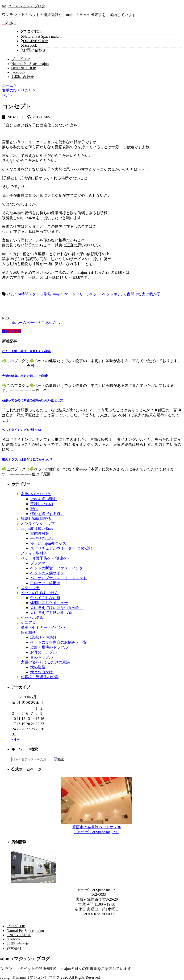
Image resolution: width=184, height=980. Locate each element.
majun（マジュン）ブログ (24, 6)
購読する (12, 331)
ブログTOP (32, 31)
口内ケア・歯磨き (45, 583)
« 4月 (16, 739)
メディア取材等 (34, 553)
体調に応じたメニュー (49, 603)
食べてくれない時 (45, 598)
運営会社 (14, 949)
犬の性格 (38, 667)
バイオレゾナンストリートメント (59, 578)
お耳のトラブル (43, 652)
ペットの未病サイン (47, 573)
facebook (30, 45)
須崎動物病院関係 (36, 519)
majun (58, 294)
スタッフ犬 (30, 588)
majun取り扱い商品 (37, 529)
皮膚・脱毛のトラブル (49, 647)
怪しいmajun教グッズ (48, 543)
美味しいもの (42, 504)
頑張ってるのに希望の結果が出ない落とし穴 (33, 400)
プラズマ (38, 563)
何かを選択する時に (47, 514)
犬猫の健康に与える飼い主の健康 (25, 376)
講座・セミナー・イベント (43, 627)
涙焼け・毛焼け (43, 637)
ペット (95, 294)
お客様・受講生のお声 (40, 677)
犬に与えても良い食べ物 (51, 613)
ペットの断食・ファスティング (57, 568)
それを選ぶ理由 (43, 499)
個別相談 (28, 632)
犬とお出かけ (42, 672)
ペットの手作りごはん (40, 593)
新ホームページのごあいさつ (36, 323)
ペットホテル (113, 294)
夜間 (130, 294)
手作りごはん (42, 538)
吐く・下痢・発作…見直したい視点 (26, 351)
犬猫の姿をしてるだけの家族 (45, 662)
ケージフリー (76, 294)
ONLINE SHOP (35, 41)
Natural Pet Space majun (42, 36)
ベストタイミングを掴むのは (22, 430)
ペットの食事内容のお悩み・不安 (59, 642)
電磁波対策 (40, 533)
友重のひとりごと (36, 494)
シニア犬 (28, 623)
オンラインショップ (38, 524)
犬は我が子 (151, 294)
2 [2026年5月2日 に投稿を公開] (41, 708)
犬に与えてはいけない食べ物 (57, 608)
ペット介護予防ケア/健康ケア (46, 558)
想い (13, 294)
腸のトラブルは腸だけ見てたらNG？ (27, 459)
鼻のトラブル (42, 657)
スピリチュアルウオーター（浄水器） (62, 548)
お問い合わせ (34, 50)
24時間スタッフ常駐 (34, 294)
